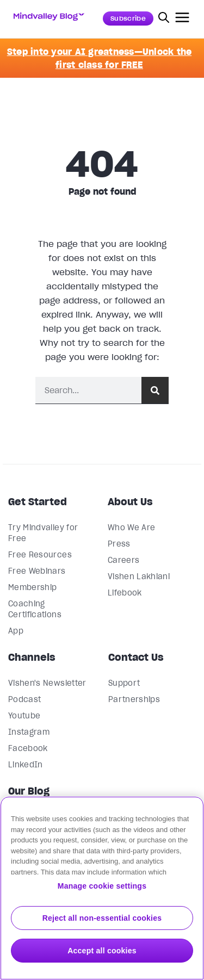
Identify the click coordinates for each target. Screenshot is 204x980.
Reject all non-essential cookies (102, 918)
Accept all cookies (102, 951)
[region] (102, 888)
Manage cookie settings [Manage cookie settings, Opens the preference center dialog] (102, 886)
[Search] (155, 390)
